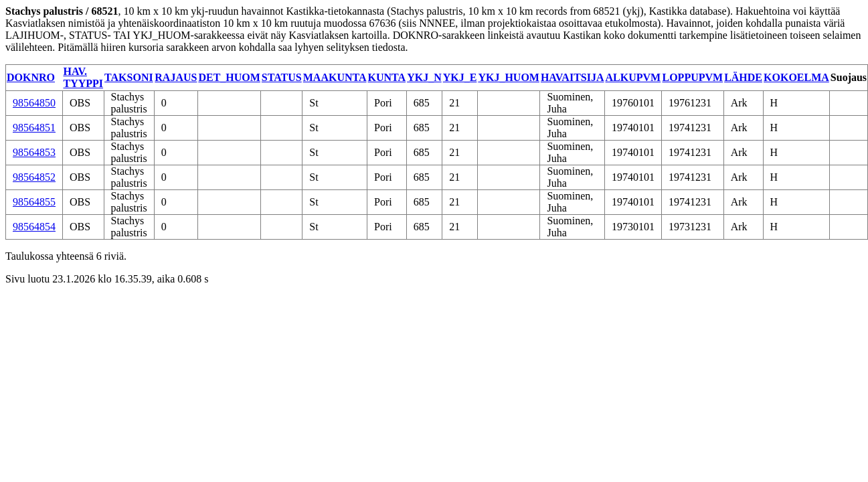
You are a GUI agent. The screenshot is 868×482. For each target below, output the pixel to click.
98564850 (34, 103)
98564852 (34, 177)
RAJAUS (176, 77)
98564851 (34, 128)
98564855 (34, 202)
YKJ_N (424, 77)
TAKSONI (129, 77)
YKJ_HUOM (509, 77)
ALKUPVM (633, 77)
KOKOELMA (796, 77)
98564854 (34, 227)
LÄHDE (743, 77)
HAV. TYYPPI (84, 77)
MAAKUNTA (335, 77)
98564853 (34, 152)
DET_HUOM (229, 77)
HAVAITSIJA (573, 77)
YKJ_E (460, 77)
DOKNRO (31, 77)
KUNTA (387, 77)
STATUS (282, 77)
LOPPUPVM (692, 77)
